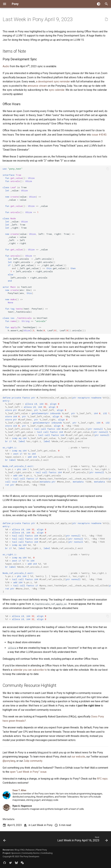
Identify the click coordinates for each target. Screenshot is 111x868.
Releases (30, 850)
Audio (6, 66)
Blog (17, 850)
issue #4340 (99, 135)
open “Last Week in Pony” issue (28, 772)
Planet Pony (41, 850)
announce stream (37, 86)
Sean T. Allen (19, 790)
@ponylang (9, 761)
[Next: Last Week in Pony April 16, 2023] (82, 840)
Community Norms (31, 853)
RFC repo (102, 779)
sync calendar (57, 90)
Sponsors (16, 853)
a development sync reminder (53, 82)
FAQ (22, 850)
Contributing (47, 853)
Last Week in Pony (42, 825)
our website (78, 757)
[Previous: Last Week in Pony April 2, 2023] (5, 840)
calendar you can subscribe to (30, 670)
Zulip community (33, 761)
